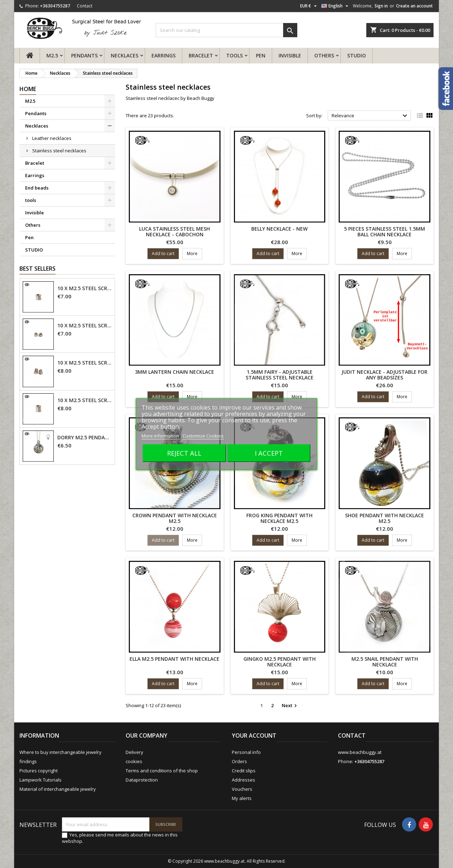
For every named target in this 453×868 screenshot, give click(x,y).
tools (234, 55)
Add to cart (163, 253)
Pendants (84, 55)
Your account (254, 735)
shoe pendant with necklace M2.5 (385, 518)
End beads (37, 188)
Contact (85, 6)
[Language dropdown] (336, 6)
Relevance (370, 116)
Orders (239, 761)
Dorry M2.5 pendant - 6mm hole (85, 438)
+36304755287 (55, 6)
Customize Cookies (203, 436)
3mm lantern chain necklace (174, 372)
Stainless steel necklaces (59, 151)
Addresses (243, 780)
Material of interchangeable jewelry (58, 789)
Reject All (184, 453)
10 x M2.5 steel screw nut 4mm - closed (85, 326)
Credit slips (244, 771)
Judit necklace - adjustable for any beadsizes (385, 375)
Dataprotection (142, 780)
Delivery (134, 752)
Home (28, 89)
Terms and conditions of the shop (162, 771)
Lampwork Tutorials (41, 780)
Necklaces (125, 55)
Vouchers (242, 789)
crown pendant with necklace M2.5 (175, 518)
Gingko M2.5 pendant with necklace (280, 662)
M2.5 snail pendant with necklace (385, 662)
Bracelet (201, 55)
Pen (261, 55)
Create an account (414, 6)
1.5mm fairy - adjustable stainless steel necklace (280, 375)
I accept (269, 453)
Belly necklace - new (279, 229)
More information (161, 436)
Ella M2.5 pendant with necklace (174, 659)
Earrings (164, 55)
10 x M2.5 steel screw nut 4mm (85, 288)
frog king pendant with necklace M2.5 (279, 518)
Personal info (246, 752)
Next (290, 706)
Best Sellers (38, 269)
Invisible (290, 55)
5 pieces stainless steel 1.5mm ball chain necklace (385, 232)
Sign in (381, 6)
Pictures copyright (39, 771)
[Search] (226, 30)
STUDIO (357, 55)
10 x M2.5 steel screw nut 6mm (85, 400)
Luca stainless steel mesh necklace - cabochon (174, 232)
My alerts (242, 798)
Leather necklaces (52, 138)
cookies (134, 761)
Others (324, 55)
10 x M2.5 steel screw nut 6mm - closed (85, 363)
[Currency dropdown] (309, 6)
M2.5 (52, 55)
